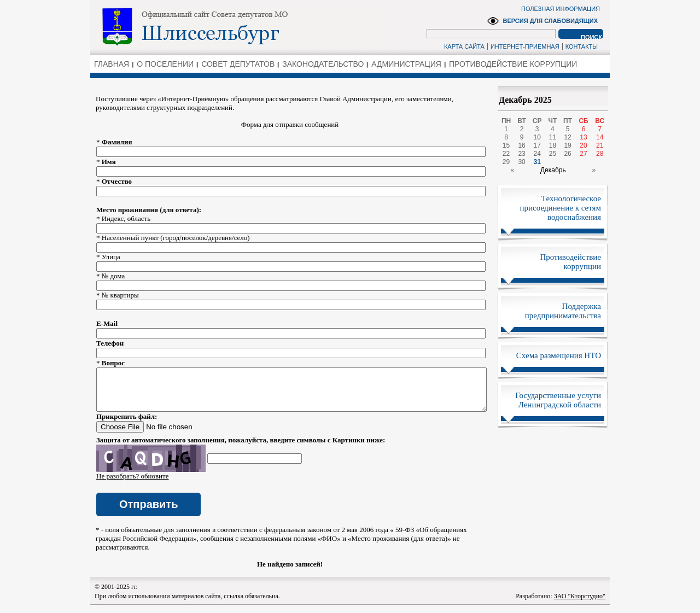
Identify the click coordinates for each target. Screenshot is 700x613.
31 (537, 162)
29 (506, 162)
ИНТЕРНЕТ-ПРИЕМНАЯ (525, 46)
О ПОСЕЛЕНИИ (165, 64)
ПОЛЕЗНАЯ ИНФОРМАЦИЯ (561, 9)
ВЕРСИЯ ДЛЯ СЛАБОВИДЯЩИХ (550, 21)
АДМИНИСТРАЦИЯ (406, 64)
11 (553, 137)
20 (583, 145)
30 (521, 162)
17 (537, 145)
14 (600, 137)
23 (521, 154)
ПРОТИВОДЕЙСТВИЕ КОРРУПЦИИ (513, 64)
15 (506, 145)
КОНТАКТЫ (582, 46)
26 (567, 154)
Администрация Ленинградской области (233, 27)
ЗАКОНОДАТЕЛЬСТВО (323, 64)
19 (567, 145)
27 (583, 154)
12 (567, 137)
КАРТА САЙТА (464, 46)
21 (600, 145)
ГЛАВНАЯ (112, 64)
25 (553, 154)
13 (583, 137)
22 (506, 154)
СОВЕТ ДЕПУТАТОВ (238, 64)
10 (537, 137)
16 (521, 145)
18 (553, 145)
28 (600, 154)
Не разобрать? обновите (133, 484)
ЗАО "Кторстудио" (580, 604)
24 (537, 154)
